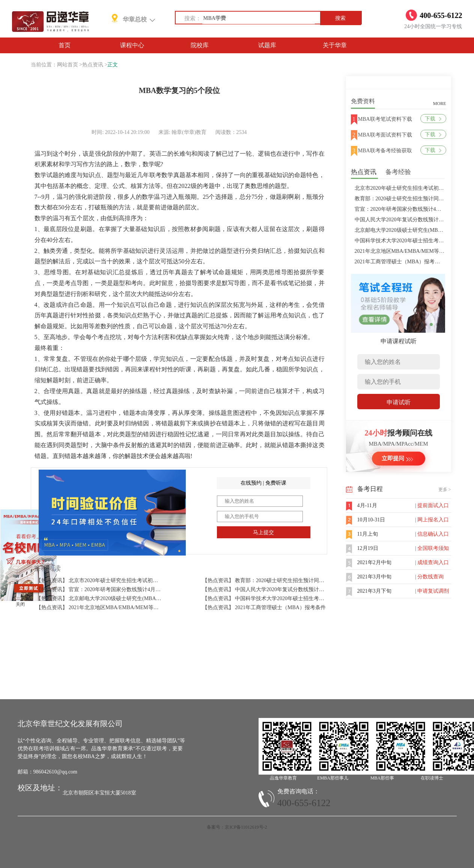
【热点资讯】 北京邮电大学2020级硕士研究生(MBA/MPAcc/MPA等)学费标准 (125, 598)
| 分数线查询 (429, 577)
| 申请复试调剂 (432, 591)
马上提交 (263, 532)
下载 (433, 119)
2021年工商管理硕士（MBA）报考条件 (400, 262)
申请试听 (399, 402)
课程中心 (132, 45)
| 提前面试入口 (432, 505)
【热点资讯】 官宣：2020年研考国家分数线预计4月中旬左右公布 (112, 589)
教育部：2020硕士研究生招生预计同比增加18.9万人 (415, 199)
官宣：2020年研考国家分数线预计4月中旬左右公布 (414, 209)
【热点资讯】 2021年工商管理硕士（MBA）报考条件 (264, 607)
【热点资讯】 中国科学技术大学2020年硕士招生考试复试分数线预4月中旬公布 (294, 598)
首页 (65, 45)
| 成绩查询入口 (432, 562)
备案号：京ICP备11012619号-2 (237, 827)
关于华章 (335, 45)
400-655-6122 (304, 803)
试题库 (267, 45)
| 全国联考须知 (432, 548)
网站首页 (68, 65)
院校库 (200, 45)
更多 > (445, 490)
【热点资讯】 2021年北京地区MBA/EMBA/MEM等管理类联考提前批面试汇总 (126, 607)
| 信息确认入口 (432, 534)
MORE (440, 104)
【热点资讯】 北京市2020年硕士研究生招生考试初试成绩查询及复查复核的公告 (129, 580)
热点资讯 (93, 65)
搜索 (340, 18)
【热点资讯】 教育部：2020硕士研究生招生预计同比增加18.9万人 (278, 580)
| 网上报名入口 (432, 520)
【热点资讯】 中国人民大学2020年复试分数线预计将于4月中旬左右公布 (286, 589)
